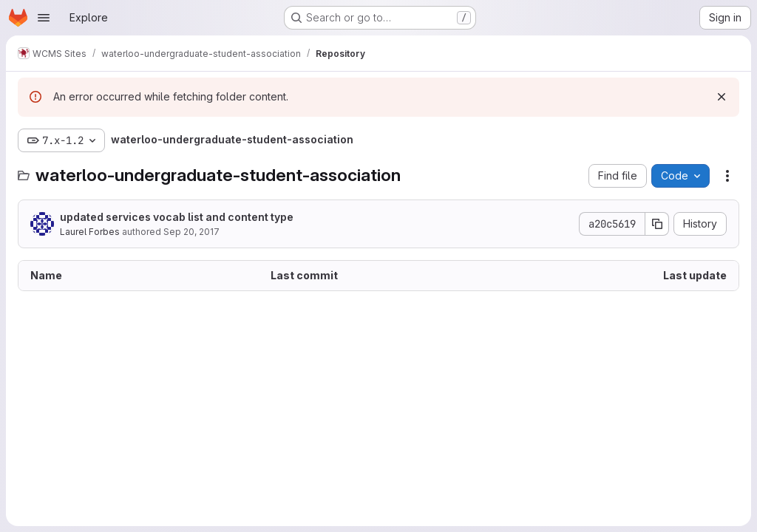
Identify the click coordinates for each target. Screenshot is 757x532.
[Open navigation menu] (44, 18)
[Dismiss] (722, 97)
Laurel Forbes (90, 232)
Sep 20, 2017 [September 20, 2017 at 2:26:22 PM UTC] (191, 232)
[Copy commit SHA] (657, 224)
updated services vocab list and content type (177, 217)
